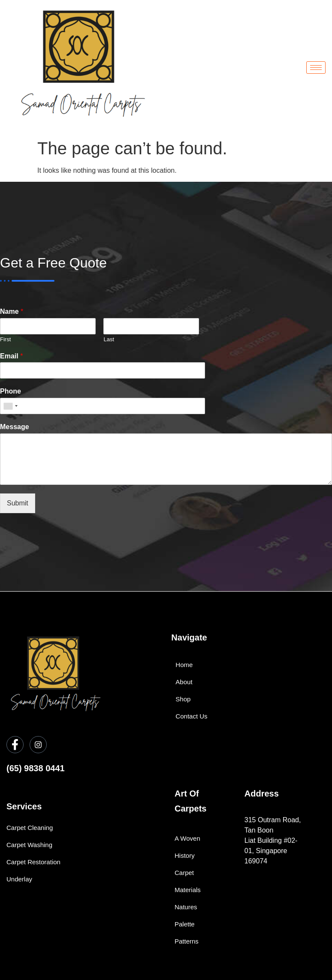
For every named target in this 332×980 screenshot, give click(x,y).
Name (12, 311)
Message (15, 427)
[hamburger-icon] (316, 68)
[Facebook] (15, 745)
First (5, 339)
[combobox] (10, 406)
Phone (11, 391)
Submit (18, 503)
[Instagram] (38, 745)
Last (109, 339)
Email (11, 356)
